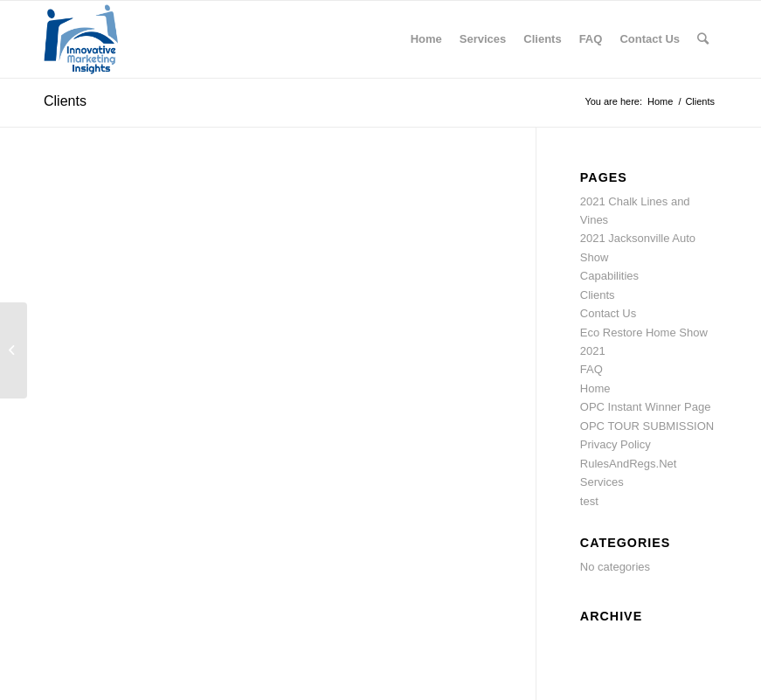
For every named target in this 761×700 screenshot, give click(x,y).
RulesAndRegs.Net (629, 464)
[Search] (703, 39)
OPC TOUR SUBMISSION (647, 426)
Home (595, 388)
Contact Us (608, 313)
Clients (65, 101)
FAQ (592, 369)
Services (602, 482)
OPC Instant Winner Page (646, 407)
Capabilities (609, 276)
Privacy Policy (616, 444)
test (589, 501)
